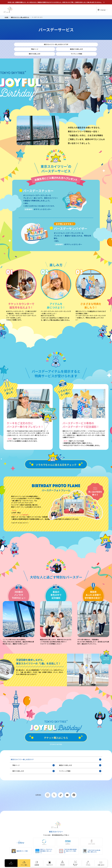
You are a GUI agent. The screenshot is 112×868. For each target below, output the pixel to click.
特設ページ (34, 765)
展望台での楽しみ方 (80, 765)
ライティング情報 (80, 771)
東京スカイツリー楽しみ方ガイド (56, 759)
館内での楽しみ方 (34, 771)
